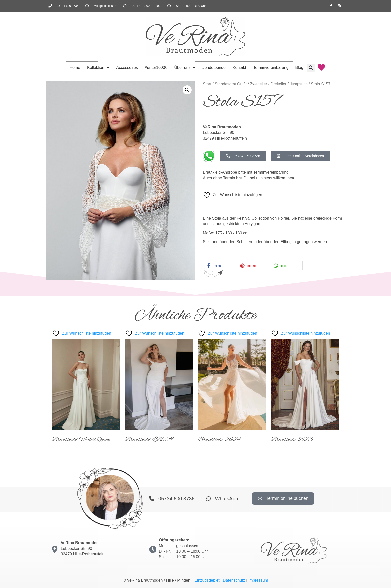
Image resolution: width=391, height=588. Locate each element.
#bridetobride (214, 67)
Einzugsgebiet (207, 580)
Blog (299, 67)
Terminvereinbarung (271, 67)
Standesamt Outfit (231, 84)
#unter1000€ (156, 67)
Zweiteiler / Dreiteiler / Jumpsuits (279, 84)
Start (207, 84)
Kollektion (98, 68)
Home (75, 67)
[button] (311, 68)
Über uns (185, 68)
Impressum (258, 580)
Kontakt (239, 67)
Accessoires (127, 67)
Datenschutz (234, 580)
